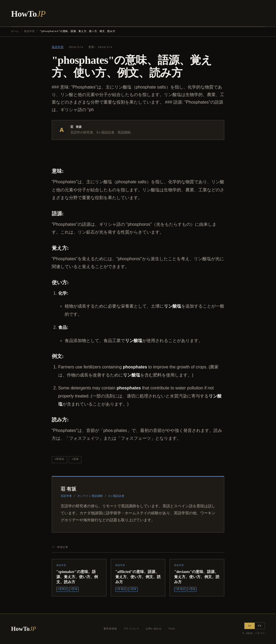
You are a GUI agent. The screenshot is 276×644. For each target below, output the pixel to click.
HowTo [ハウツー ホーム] (28, 14)
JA (249, 626)
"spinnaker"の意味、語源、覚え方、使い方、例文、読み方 (77, 577)
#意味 (75, 459)
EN (260, 626)
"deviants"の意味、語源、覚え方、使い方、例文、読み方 (197, 577)
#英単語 (59, 459)
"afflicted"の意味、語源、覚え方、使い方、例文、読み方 (138, 577)
